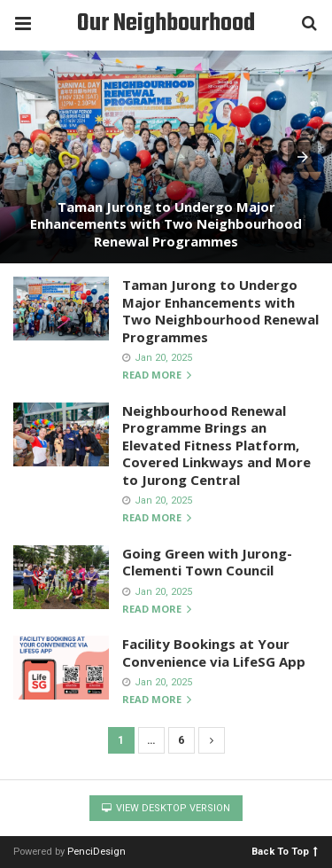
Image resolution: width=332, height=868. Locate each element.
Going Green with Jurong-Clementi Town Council (207, 562)
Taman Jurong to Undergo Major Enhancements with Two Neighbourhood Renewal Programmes (166, 224)
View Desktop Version (166, 808)
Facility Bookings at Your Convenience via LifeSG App (214, 653)
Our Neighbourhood (166, 23)
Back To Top (285, 851)
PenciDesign (97, 852)
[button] (303, 157)
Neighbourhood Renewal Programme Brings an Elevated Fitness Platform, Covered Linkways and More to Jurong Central (216, 445)
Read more (157, 375)
